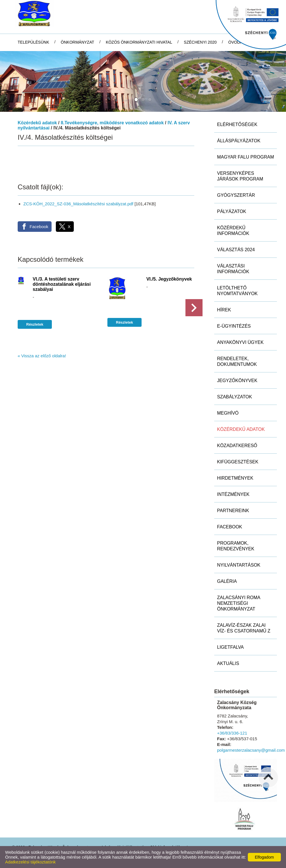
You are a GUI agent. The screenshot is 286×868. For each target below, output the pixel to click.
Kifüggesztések (238, 462)
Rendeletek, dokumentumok (237, 361)
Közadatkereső (237, 446)
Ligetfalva (230, 647)
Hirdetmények (235, 478)
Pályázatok (232, 211)
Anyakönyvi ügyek (240, 342)
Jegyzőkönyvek (237, 381)
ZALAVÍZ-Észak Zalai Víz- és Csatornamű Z (244, 628)
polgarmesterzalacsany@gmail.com (251, 750)
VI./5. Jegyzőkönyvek (169, 279)
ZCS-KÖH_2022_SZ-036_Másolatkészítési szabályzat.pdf (78, 204)
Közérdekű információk (233, 231)
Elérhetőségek (237, 124)
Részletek (35, 324)
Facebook (230, 527)
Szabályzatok (235, 397)
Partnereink (233, 511)
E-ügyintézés (234, 326)
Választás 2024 (236, 250)
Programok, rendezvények (236, 546)
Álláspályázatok (239, 141)
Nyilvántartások (239, 565)
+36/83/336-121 (232, 733)
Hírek (224, 310)
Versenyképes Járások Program (240, 176)
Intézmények (233, 494)
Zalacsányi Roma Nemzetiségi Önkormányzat (239, 603)
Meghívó (228, 413)
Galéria (227, 581)
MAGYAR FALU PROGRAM (246, 157)
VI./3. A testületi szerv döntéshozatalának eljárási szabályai (62, 284)
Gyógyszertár (236, 195)
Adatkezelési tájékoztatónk (30, 862)
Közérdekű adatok (37, 123)
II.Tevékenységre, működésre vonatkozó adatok (112, 123)
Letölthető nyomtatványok (237, 291)
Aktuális (228, 663)
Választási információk (233, 269)
